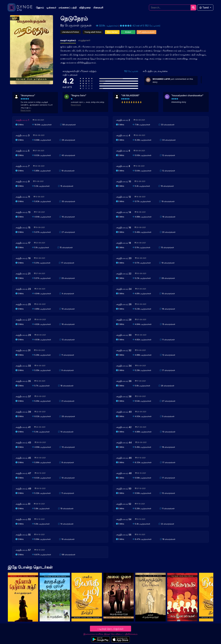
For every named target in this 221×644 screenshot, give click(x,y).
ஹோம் (40, 8)
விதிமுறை (85, 8)
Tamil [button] (204, 8)
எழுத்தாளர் (84, 40)
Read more (26, 110)
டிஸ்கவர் (51, 8)
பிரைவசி (98, 8)
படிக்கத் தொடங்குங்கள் (110, 629)
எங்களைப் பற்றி (68, 8)
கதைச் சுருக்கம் (68, 40)
